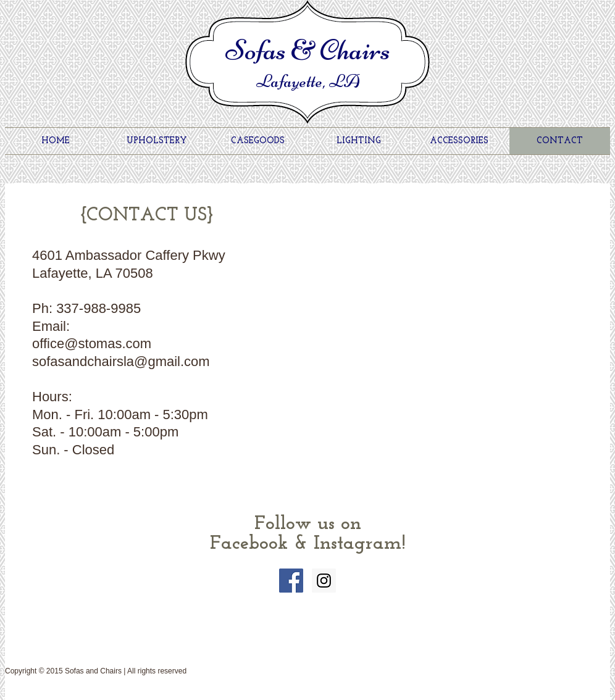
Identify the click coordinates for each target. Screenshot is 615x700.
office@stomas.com (92, 344)
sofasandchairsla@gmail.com (121, 361)
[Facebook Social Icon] (291, 581)
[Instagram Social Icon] (324, 581)
